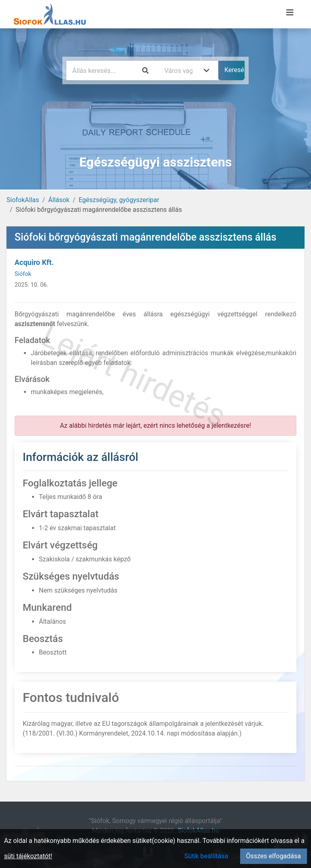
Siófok (23, 274)
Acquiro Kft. (34, 262)
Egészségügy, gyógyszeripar (119, 200)
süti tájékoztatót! (28, 856)
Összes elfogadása (274, 856)
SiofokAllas (23, 200)
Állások (59, 200)
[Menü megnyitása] (290, 13)
